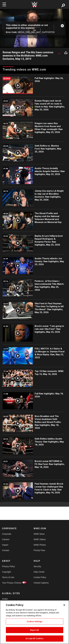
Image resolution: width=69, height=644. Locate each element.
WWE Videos (40, 539)
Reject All (34, 630)
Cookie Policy (40, 577)
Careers (6, 539)
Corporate (7, 534)
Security (37, 566)
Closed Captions (41, 583)
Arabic (5, 599)
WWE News (39, 534)
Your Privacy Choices (10, 583)
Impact (5, 545)
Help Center (39, 572)
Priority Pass (39, 550)
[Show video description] (59, 53)
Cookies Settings (34, 622)
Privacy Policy (8, 566)
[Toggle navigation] (4, 4)
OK (34, 30)
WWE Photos (40, 545)
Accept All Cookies (34, 638)
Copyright (6, 572)
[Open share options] (66, 53)
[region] (34, 622)
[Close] (64, 605)
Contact (6, 550)
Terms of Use (8, 577)
